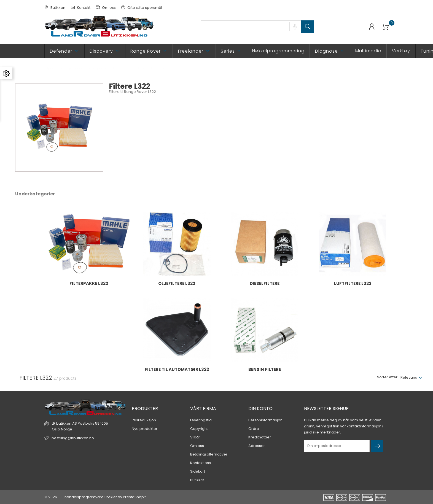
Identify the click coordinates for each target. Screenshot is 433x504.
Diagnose (330, 51)
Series (231, 51)
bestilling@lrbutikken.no (73, 438)
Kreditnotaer (260, 437)
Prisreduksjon (144, 420)
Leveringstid (201, 420)
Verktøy (401, 51)
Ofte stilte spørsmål (142, 8)
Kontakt (81, 8)
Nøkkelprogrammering (278, 51)
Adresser (257, 446)
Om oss (106, 8)
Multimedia (368, 51)
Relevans (409, 377)
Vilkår (195, 437)
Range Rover (149, 51)
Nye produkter (145, 429)
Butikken (55, 8)
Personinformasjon (265, 420)
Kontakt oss (201, 463)
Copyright (199, 429)
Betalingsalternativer (209, 454)
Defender (64, 51)
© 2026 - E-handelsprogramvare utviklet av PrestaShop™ (96, 497)
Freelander (194, 51)
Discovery (105, 51)
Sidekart (198, 471)
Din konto (260, 409)
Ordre (254, 429)
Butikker (197, 480)
